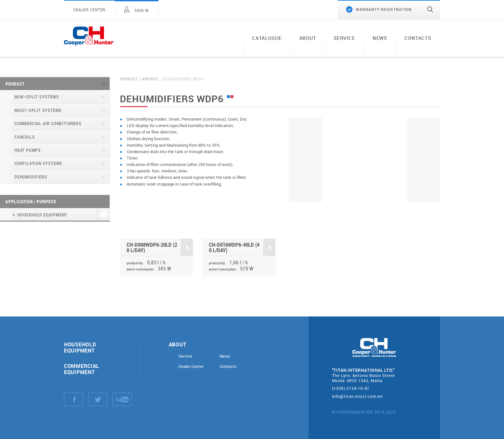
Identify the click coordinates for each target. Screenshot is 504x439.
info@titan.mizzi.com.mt (358, 396)
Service (344, 38)
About (308, 38)
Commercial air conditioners (48, 123)
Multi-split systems (38, 110)
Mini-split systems (37, 97)
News (380, 38)
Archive (150, 79)
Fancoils (25, 137)
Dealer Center (191, 366)
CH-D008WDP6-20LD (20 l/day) (160, 248)
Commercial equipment (82, 369)
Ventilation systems (38, 163)
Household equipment (80, 347)
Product (15, 84)
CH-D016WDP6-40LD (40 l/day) (242, 248)
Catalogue (267, 38)
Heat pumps (28, 150)
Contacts (418, 38)
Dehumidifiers (31, 177)
